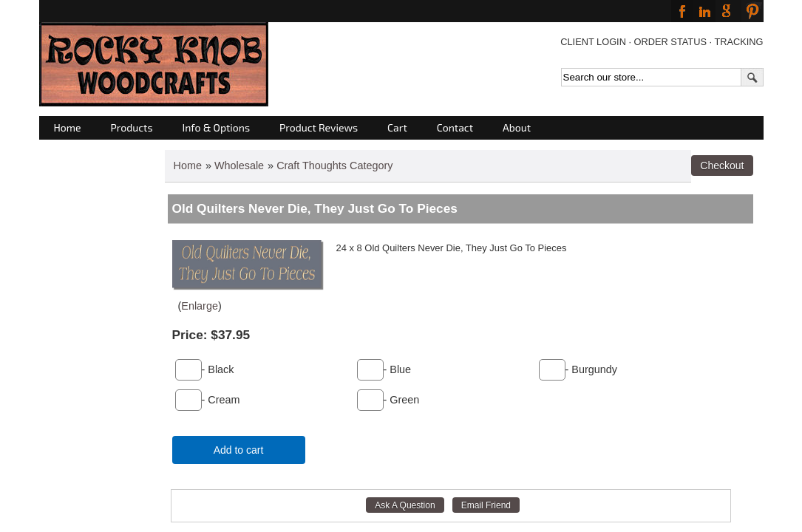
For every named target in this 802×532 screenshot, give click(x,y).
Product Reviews (319, 127)
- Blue (398, 369)
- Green (402, 400)
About (517, 127)
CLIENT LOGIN (593, 42)
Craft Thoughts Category (334, 166)
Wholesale (239, 166)
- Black (218, 369)
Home (68, 127)
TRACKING (738, 42)
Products (132, 127)
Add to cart (239, 450)
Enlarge (200, 306)
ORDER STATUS (670, 42)
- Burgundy (591, 369)
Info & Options (216, 127)
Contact (455, 127)
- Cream (221, 400)
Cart (397, 127)
